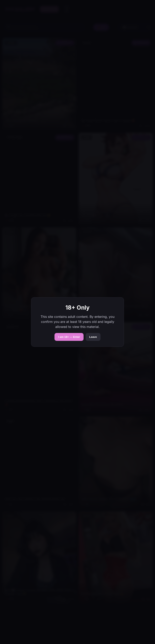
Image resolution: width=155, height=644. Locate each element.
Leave (93, 337)
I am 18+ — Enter (69, 337)
